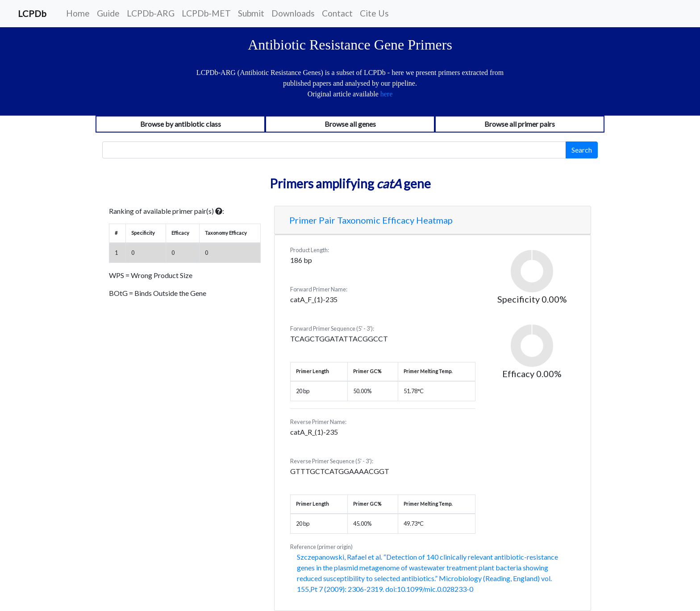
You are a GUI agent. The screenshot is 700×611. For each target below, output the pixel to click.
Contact (337, 13)
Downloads (293, 13)
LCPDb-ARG (151, 13)
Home (78, 13)
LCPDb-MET (206, 13)
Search (582, 150)
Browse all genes (350, 124)
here (387, 94)
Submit (251, 13)
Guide (108, 13)
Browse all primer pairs (520, 124)
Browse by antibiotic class (181, 124)
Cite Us (374, 13)
